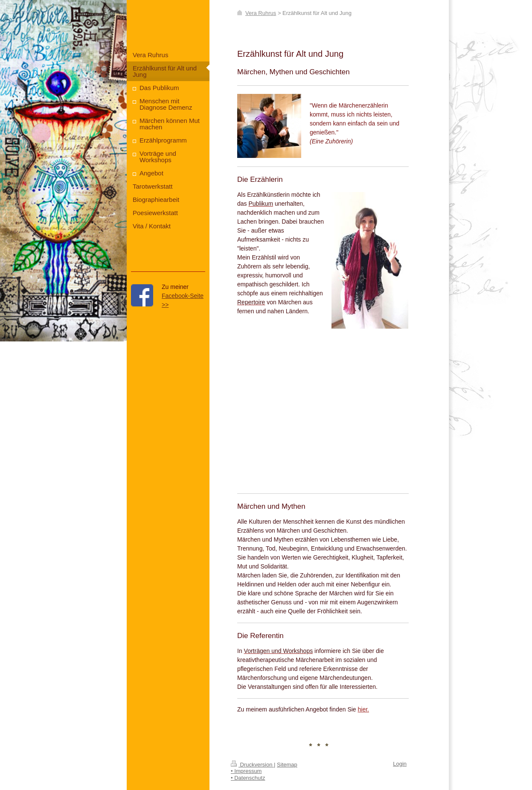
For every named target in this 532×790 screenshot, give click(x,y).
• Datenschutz (248, 778)
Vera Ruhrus (261, 13)
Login (400, 764)
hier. (363, 709)
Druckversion (252, 765)
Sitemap (287, 765)
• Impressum (246, 771)
